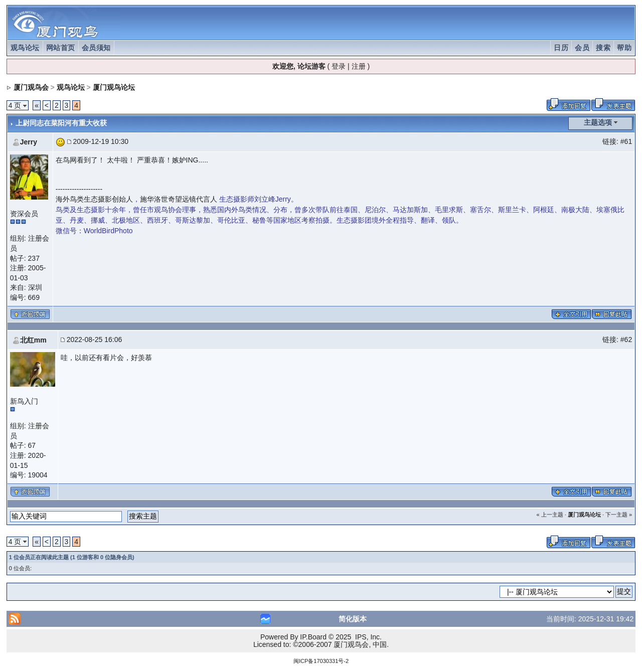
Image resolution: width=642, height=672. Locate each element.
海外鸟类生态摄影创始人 (94, 199)
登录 (339, 66)
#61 (626, 141)
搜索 (603, 48)
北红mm (33, 340)
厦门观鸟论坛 (114, 87)
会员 (582, 48)
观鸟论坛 (25, 48)
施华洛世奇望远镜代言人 (179, 199)
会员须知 (96, 48)
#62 (626, 340)
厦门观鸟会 (31, 87)
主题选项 (598, 122)
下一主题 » (619, 515)
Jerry (29, 142)
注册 (359, 66)
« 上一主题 (549, 515)
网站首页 (61, 48)
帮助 (624, 48)
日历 (561, 48)
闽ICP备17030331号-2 (321, 661)
